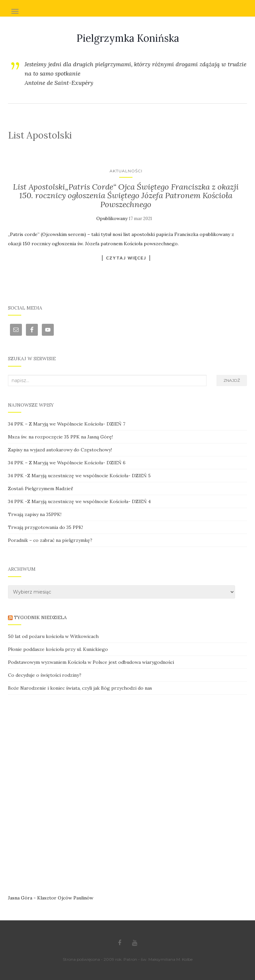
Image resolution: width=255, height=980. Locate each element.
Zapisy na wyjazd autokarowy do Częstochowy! (60, 450)
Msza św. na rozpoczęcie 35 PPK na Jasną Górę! (60, 437)
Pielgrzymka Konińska (128, 38)
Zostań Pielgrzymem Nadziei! (41, 489)
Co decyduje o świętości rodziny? (45, 675)
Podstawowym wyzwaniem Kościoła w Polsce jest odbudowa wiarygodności (91, 662)
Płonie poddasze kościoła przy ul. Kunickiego (58, 649)
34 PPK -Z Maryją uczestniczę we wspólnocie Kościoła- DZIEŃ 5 (79, 476)
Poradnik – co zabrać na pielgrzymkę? (50, 540)
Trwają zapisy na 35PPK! (35, 514)
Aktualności (126, 171)
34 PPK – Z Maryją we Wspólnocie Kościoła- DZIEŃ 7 (67, 424)
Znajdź (232, 380)
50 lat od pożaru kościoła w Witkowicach (53, 636)
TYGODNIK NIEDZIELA (40, 617)
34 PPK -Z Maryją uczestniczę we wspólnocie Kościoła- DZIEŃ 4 (79, 501)
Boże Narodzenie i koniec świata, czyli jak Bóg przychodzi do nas (80, 688)
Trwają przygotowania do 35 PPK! (45, 527)
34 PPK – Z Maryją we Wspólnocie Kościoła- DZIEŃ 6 (67, 463)
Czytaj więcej (126, 258)
